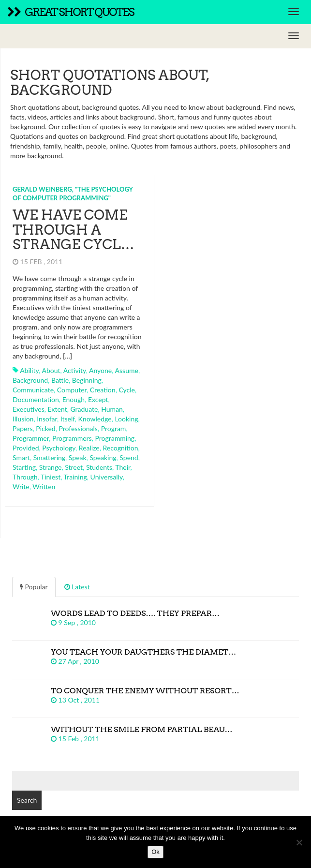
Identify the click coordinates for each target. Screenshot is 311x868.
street (74, 467)
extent (58, 409)
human (112, 409)
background (30, 380)
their (123, 467)
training (75, 477)
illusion (23, 419)
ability (29, 370)
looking (126, 419)
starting (24, 467)
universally (107, 477)
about (51, 370)
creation (103, 390)
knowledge (95, 419)
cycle (127, 390)
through (25, 477)
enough (74, 399)
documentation (36, 399)
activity (75, 370)
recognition (121, 448)
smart (21, 457)
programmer (31, 438)
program (114, 428)
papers (23, 428)
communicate (33, 390)
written (44, 486)
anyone (100, 370)
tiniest (51, 477)
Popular (34, 587)
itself (68, 419)
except (98, 399)
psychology (59, 448)
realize (89, 448)
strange (51, 467)
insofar (47, 419)
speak (78, 457)
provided (26, 448)
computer (72, 390)
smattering (49, 457)
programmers (72, 438)
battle (60, 380)
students (99, 467)
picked (45, 428)
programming (115, 438)
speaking (103, 457)
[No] (299, 842)
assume (127, 370)
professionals (78, 428)
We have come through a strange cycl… (74, 230)
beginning (87, 380)
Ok (155, 852)
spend (129, 457)
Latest (77, 587)
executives (29, 409)
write (21, 486)
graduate (84, 409)
